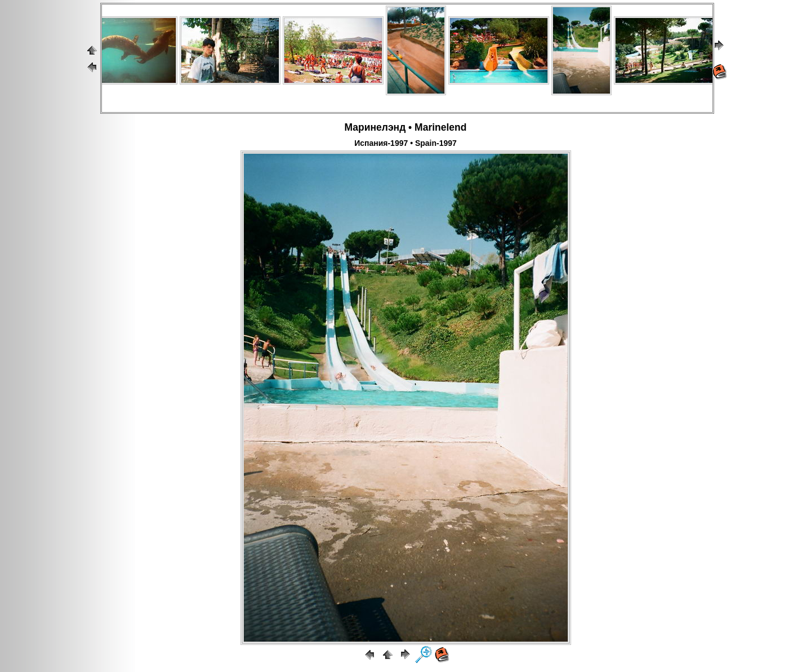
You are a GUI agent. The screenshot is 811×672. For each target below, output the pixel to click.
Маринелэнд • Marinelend (406, 127)
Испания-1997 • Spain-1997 (405, 143)
